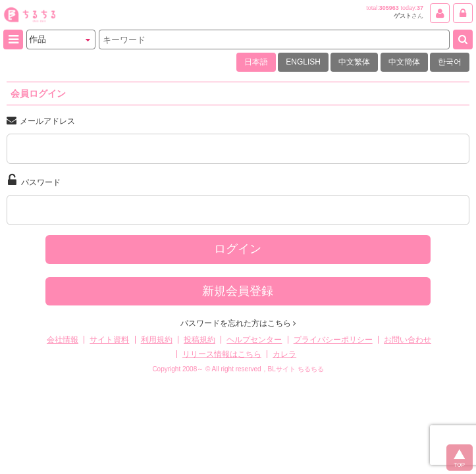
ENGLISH (303, 62)
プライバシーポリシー (333, 340)
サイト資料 (109, 340)
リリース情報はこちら (222, 354)
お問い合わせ (408, 340)
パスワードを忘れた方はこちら (238, 323)
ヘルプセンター (254, 340)
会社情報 (63, 340)
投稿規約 (199, 340)
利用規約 (157, 340)
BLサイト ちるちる (296, 369)
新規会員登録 (238, 291)
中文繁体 (354, 62)
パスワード (34, 180)
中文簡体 (404, 62)
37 (420, 8)
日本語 (256, 62)
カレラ (284, 354)
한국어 (450, 62)
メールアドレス (41, 120)
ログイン (238, 249)
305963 (389, 8)
